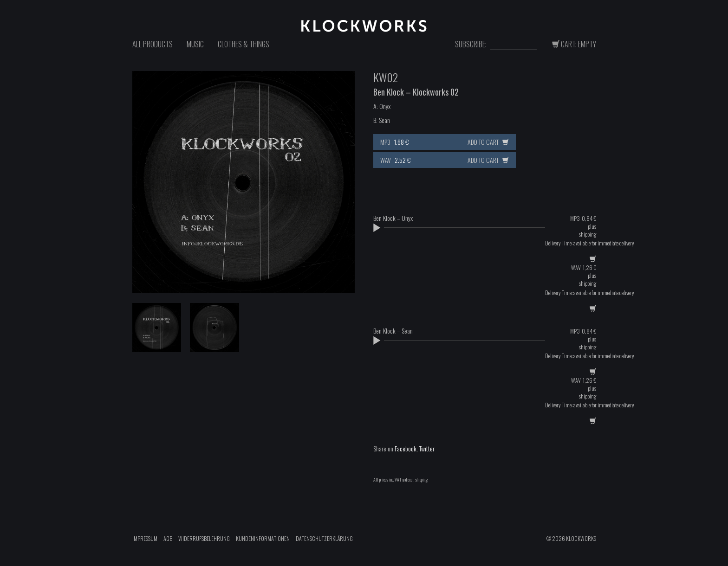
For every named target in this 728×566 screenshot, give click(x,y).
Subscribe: (471, 44)
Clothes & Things (244, 44)
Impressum (145, 538)
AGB (168, 538)
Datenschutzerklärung (324, 538)
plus (592, 226)
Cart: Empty (574, 44)
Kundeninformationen (263, 538)
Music (195, 44)
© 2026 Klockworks (571, 538)
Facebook (406, 448)
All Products (153, 44)
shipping (588, 234)
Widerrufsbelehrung (204, 538)
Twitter (427, 448)
